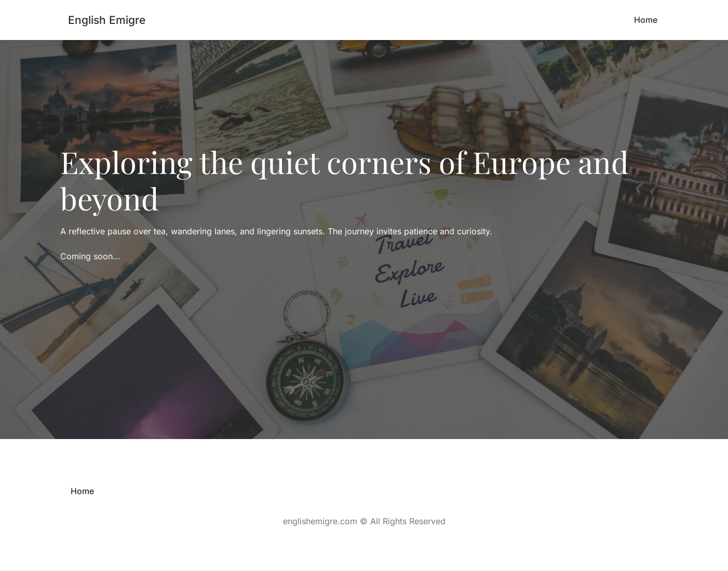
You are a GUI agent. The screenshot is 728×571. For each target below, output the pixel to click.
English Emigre (107, 20)
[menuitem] (646, 20)
